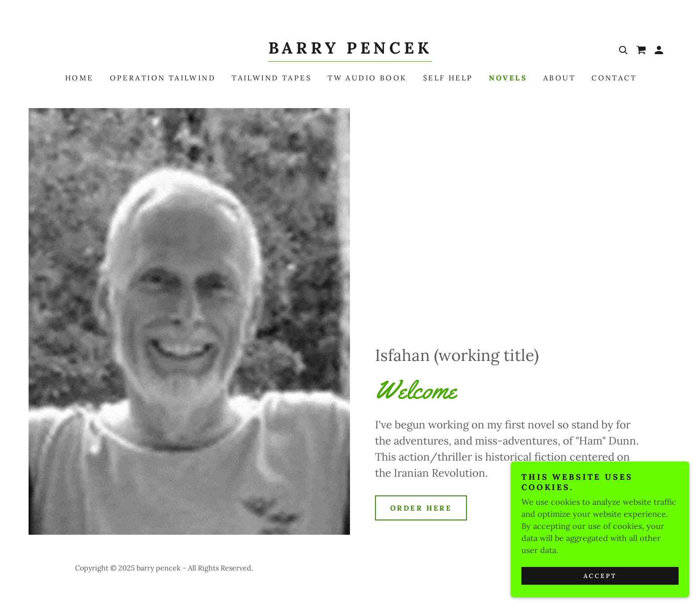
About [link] (559, 78)
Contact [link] (614, 78)
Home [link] (79, 78)
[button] (659, 50)
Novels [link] (508, 78)
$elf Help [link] (448, 78)
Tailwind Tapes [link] (272, 78)
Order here (421, 508)
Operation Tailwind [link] (163, 78)
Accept (600, 588)
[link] (350, 51)
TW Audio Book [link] (367, 78)
